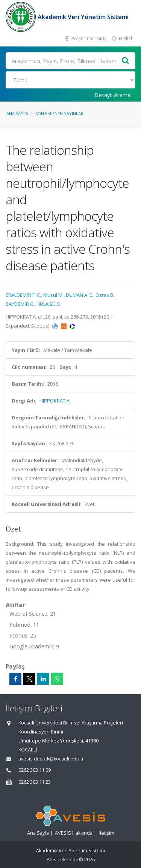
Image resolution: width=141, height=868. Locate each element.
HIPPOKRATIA (55, 401)
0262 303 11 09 (35, 770)
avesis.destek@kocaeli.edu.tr (51, 759)
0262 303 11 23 (35, 782)
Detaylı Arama (112, 95)
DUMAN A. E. (80, 295)
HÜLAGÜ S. (49, 304)
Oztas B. (105, 295)
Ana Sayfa (17, 113)
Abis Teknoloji (62, 860)
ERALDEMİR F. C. (23, 295)
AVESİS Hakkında (74, 833)
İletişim (106, 833)
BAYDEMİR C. (20, 304)
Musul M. (53, 295)
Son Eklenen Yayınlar (59, 113)
